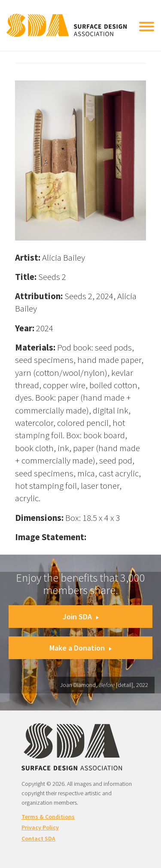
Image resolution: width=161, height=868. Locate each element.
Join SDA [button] (81, 617)
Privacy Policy (40, 827)
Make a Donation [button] (80, 648)
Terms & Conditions (48, 817)
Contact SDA (38, 838)
